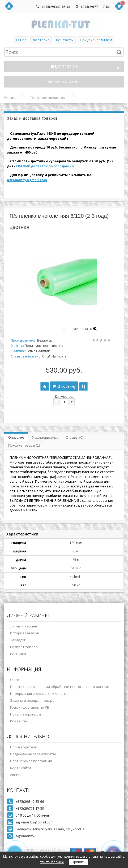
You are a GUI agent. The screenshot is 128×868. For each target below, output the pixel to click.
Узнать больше (52, 862)
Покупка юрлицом (96, 40)
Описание (16, 437)
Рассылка (18, 654)
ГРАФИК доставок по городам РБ (45, 166)
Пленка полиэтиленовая (49, 98)
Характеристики (45, 437)
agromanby (25, 836)
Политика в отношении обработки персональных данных (59, 687)
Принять (78, 862)
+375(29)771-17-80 (95, 7)
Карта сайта (21, 768)
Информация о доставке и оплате (39, 693)
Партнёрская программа (31, 761)
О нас (21, 40)
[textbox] (64, 52)
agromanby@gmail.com (27, 180)
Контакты (65, 40)
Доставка (41, 40)
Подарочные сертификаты (33, 754)
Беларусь (45, 340)
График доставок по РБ (30, 707)
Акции (15, 775)
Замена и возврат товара (32, 700)
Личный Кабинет (25, 626)
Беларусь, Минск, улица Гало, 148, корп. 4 (50, 829)
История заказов (25, 633)
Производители (24, 747)
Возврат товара (24, 647)
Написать (57, 356)
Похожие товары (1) (24, 445)
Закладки (18, 640)
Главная (10, 98)
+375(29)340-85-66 (56, 7)
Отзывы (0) (74, 437)
